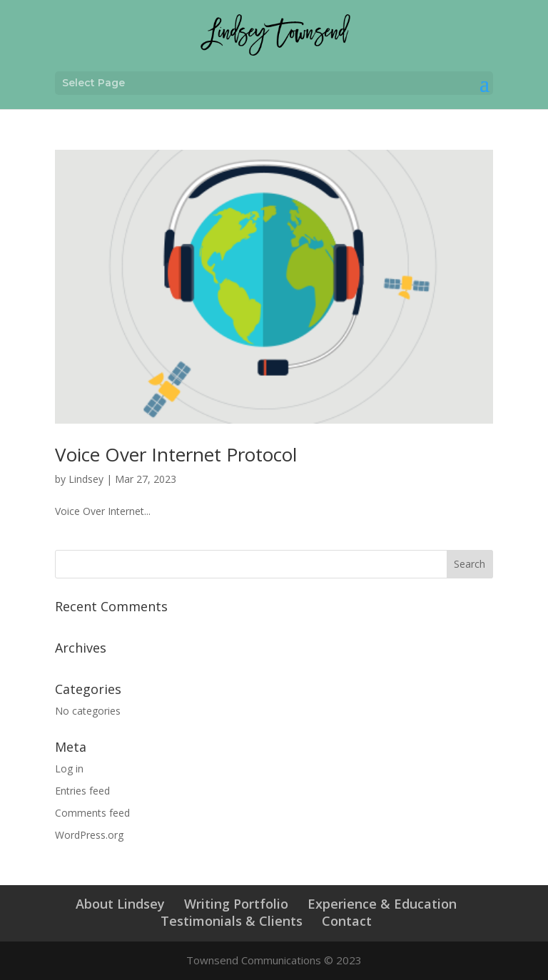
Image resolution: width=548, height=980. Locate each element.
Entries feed (82, 791)
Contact (347, 921)
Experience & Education (382, 904)
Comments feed (92, 813)
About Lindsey (120, 904)
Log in (69, 769)
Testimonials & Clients (232, 921)
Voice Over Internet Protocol (176, 454)
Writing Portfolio (236, 904)
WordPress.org (89, 835)
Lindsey (86, 479)
